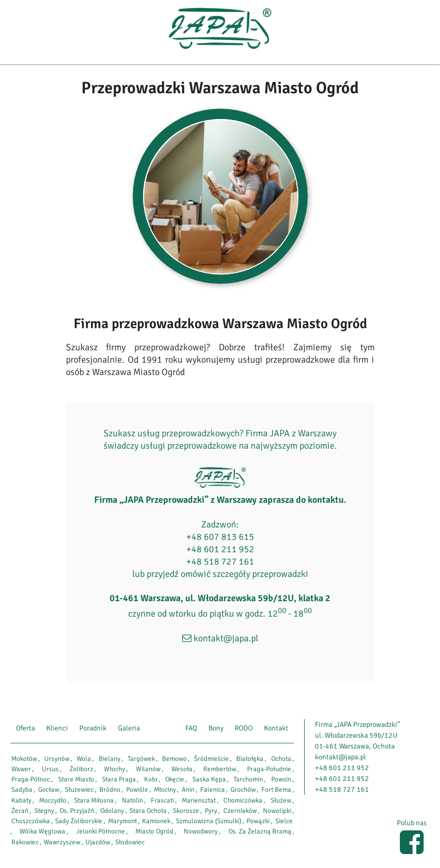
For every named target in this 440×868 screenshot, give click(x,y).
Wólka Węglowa (42, 831)
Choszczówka (31, 821)
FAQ (191, 728)
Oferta (25, 728)
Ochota (281, 759)
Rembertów (220, 769)
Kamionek (156, 821)
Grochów (243, 790)
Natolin (133, 801)
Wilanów (148, 769)
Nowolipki (277, 811)
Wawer (21, 769)
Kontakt (276, 728)
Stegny (44, 811)
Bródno (110, 790)
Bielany (110, 759)
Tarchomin (248, 779)
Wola (84, 759)
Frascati (162, 801)
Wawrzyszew (62, 842)
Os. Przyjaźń (77, 811)
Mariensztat (199, 801)
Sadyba (22, 790)
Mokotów (24, 759)
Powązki (258, 821)
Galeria (129, 728)
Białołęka (250, 759)
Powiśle (137, 790)
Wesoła (182, 769)
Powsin (281, 779)
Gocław (49, 790)
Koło (151, 779)
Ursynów (57, 759)
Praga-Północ (31, 779)
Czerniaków (240, 811)
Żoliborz (81, 769)
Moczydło (53, 801)
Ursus (50, 769)
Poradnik (93, 728)
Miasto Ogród (154, 831)
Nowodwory (201, 831)
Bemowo (174, 759)
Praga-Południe (269, 769)
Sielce (284, 821)
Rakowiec (25, 842)
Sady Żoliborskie (79, 821)
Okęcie (175, 779)
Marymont (122, 821)
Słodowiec (130, 842)
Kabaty (21, 801)
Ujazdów (98, 842)
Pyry (211, 811)
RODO (244, 728)
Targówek (141, 759)
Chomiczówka (243, 801)
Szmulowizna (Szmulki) (209, 821)
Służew (281, 801)
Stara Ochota (148, 811)
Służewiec (79, 790)
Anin (188, 790)
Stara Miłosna (94, 801)
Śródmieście (212, 759)
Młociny (165, 790)
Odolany (112, 811)
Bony (216, 728)
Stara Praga (119, 779)
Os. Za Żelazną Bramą (260, 831)
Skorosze (186, 811)
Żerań (20, 811)
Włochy (115, 769)
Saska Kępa (209, 779)
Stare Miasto (76, 779)
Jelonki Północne (101, 831)
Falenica (213, 790)
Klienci (57, 728)
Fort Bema (276, 790)
